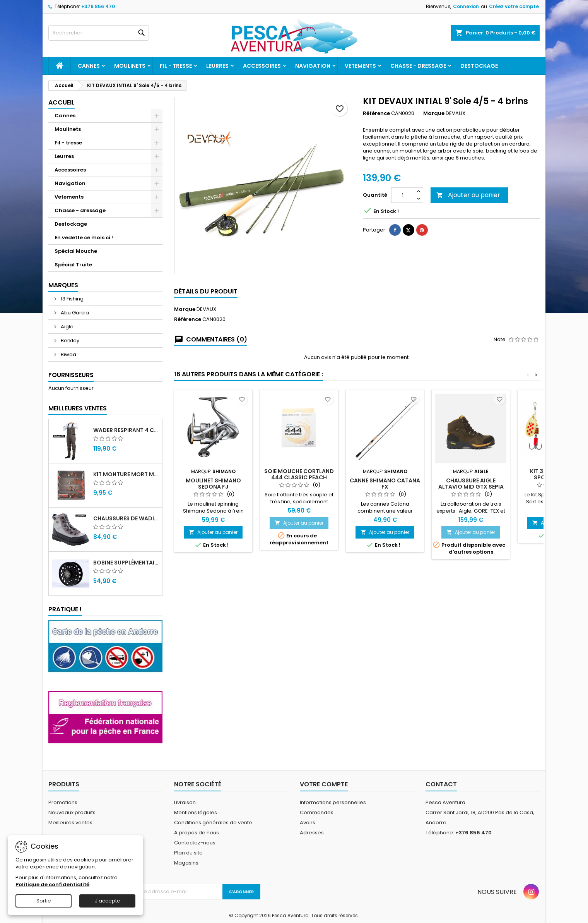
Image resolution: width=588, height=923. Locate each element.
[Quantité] (403, 195)
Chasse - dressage (418, 66)
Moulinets (130, 66)
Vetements (360, 66)
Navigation (313, 66)
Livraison (185, 802)
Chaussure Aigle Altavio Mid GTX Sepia (471, 484)
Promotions (63, 802)
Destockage (479, 66)
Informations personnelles (333, 802)
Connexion (466, 6)
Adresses (312, 833)
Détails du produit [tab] (206, 291)
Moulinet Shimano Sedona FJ (213, 484)
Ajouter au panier (468, 195)
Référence (376, 113)
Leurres (217, 66)
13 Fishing (72, 299)
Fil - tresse (176, 66)
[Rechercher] (99, 33)
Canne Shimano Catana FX (385, 484)
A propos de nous (197, 833)
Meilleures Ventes (78, 408)
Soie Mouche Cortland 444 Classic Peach (299, 474)
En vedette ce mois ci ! (84, 238)
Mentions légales (196, 812)
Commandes (317, 812)
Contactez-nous (195, 843)
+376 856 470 (98, 6)
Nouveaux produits (72, 812)
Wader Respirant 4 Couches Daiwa (126, 430)
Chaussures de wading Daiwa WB (126, 518)
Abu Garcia (74, 313)
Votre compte (324, 784)
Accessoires (262, 66)
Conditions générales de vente (213, 823)
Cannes (89, 66)
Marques (63, 285)
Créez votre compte (514, 6)
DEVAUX (206, 309)
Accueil (62, 102)
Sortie (44, 901)
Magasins (186, 863)
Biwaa (68, 354)
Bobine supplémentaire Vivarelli (126, 563)
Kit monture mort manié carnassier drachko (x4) (126, 474)
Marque (434, 113)
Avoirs (308, 823)
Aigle (67, 327)
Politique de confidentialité (52, 884)
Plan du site (188, 853)
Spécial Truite (73, 265)
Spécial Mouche (76, 251)
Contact (441, 784)
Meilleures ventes (70, 823)
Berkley (69, 341)
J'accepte (108, 901)
